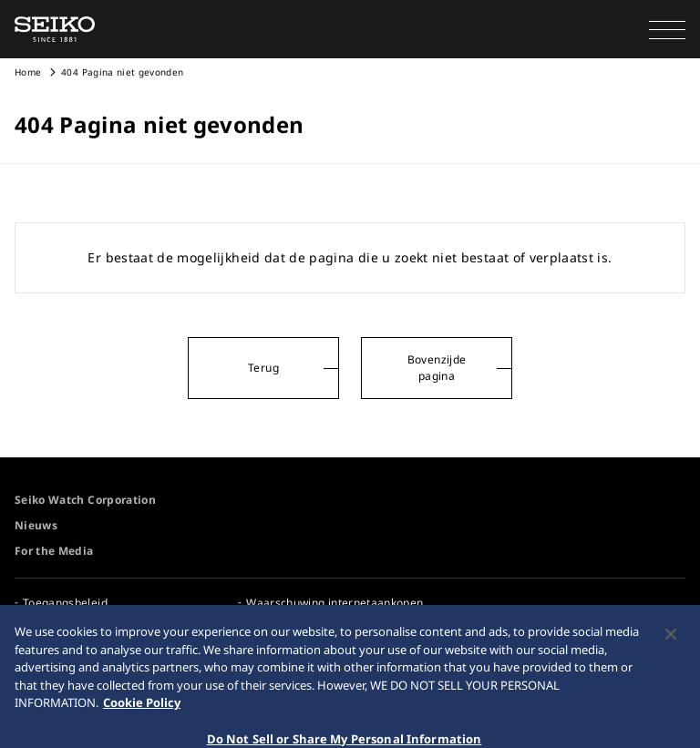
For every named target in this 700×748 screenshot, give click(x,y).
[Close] (671, 642)
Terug (263, 368)
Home (28, 72)
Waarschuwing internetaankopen (335, 603)
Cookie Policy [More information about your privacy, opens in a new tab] (142, 711)
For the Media (54, 551)
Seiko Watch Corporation (85, 500)
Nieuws (36, 525)
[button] (667, 29)
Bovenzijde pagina (437, 368)
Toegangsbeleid (65, 603)
